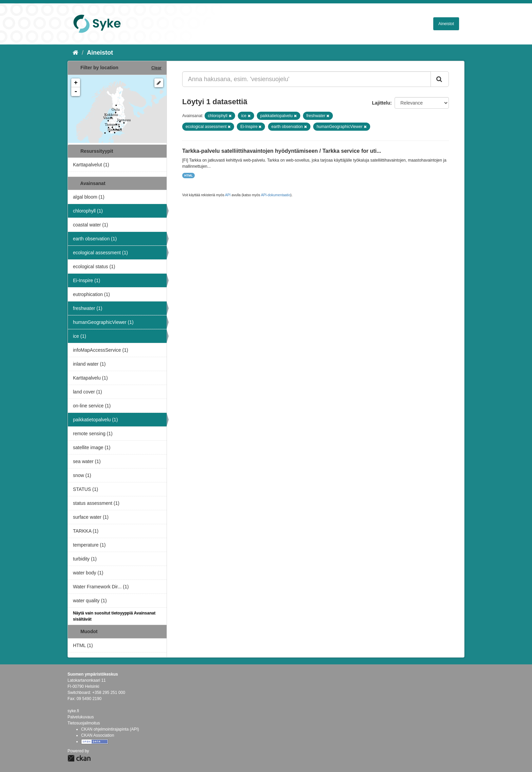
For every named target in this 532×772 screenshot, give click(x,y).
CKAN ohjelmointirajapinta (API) (110, 729)
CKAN (79, 758)
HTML (188, 176)
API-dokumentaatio (276, 195)
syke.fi (73, 711)
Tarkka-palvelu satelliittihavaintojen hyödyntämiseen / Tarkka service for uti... (282, 151)
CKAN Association (98, 735)
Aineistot (446, 24)
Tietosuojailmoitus (84, 723)
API (228, 195)
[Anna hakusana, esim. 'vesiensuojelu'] (307, 79)
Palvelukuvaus (81, 717)
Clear (156, 68)
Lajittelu (381, 103)
